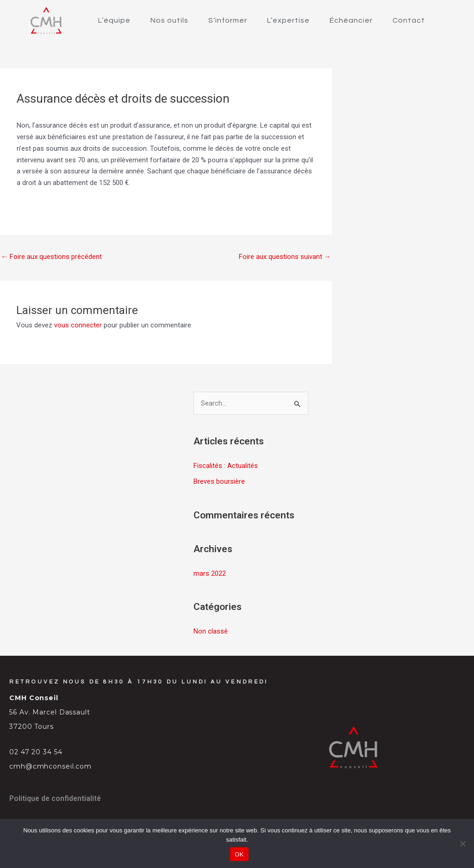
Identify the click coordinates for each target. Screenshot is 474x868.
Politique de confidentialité (56, 798)
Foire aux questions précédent (51, 257)
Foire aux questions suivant (285, 257)
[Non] (462, 843)
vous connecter (78, 326)
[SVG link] (46, 20)
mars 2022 (210, 573)
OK (239, 854)
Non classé (211, 631)
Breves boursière (219, 482)
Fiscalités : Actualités (226, 466)
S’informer (228, 20)
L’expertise (288, 20)
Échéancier (351, 20)
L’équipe (114, 20)
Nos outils (169, 20)
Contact (409, 20)
